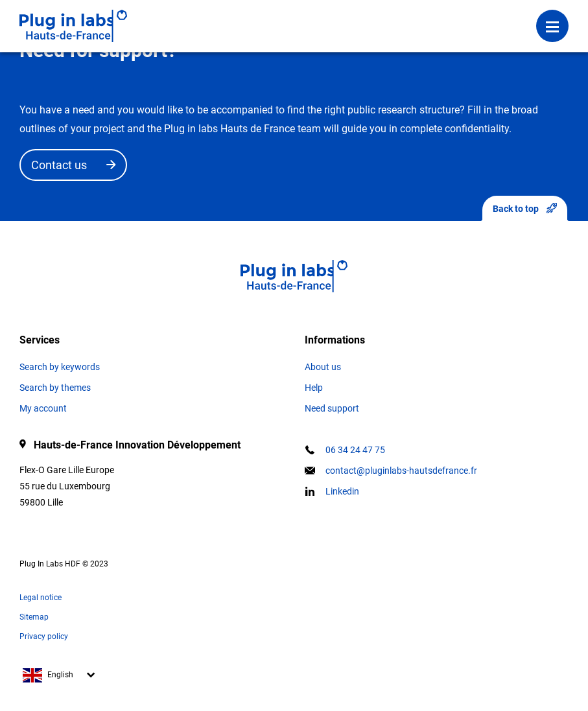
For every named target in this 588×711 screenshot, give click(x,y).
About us (323, 367)
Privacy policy (44, 636)
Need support (332, 408)
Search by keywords (60, 367)
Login (219, 16)
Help (314, 388)
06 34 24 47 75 (355, 450)
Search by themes (55, 388)
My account (43, 408)
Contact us (59, 165)
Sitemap (34, 617)
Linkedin (342, 491)
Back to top (525, 208)
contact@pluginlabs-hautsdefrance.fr (401, 471)
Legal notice (41, 598)
